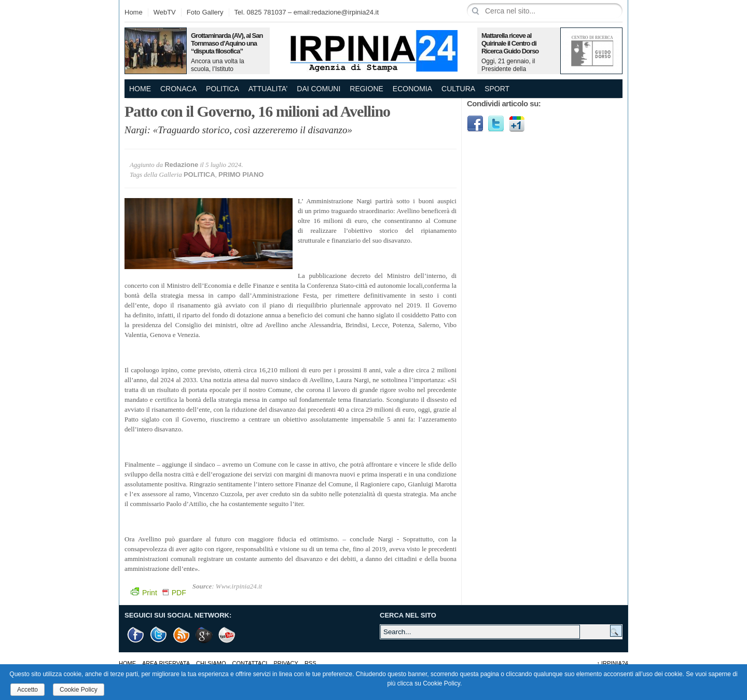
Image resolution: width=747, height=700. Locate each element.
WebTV (165, 12)
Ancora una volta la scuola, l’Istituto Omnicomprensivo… (219, 69)
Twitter (496, 124)
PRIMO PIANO (241, 174)
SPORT (497, 89)
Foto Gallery (205, 12)
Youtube (227, 635)
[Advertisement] (545, 210)
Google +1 (204, 635)
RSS (310, 663)
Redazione (181, 165)
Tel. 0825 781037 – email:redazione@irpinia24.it (307, 12)
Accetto (27, 690)
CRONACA (178, 89)
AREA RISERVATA (166, 663)
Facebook (475, 124)
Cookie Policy (79, 690)
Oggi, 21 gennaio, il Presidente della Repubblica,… (508, 69)
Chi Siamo (211, 663)
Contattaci (250, 663)
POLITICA (223, 89)
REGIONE (366, 89)
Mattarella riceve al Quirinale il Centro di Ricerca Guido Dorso (510, 43)
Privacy (286, 663)
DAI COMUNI (319, 89)
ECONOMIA (412, 89)
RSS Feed (182, 635)
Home (134, 12)
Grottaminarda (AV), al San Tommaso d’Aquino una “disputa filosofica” (227, 43)
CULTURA (458, 89)
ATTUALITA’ (268, 89)
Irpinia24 (612, 663)
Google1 (517, 124)
